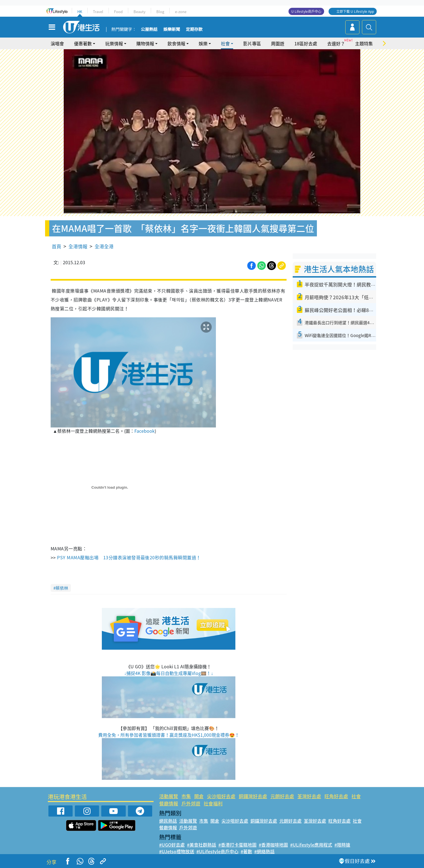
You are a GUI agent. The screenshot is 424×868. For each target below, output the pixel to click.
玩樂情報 (114, 43)
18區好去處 (306, 43)
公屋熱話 (149, 29)
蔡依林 (62, 588)
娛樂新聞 (172, 29)
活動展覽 (169, 796)
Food (118, 12)
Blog (160, 12)
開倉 (199, 796)
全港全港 (104, 246)
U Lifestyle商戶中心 (306, 11)
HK (80, 12)
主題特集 (364, 43)
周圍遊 (278, 43)
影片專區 (252, 43)
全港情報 (78, 246)
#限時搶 (342, 845)
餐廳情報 (169, 803)
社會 (225, 43)
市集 (186, 796)
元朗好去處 (282, 796)
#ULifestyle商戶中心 (217, 851)
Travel (98, 12)
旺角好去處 (336, 796)
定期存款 (194, 29)
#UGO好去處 (172, 845)
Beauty (140, 12)
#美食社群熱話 (202, 845)
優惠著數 (83, 43)
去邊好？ (336, 43)
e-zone (181, 12)
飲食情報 (176, 43)
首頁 (56, 246)
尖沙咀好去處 (221, 796)
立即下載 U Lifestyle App (355, 11)
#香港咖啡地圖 (273, 845)
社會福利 (213, 803)
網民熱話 (168, 821)
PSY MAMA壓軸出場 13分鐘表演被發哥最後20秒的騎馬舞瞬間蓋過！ (129, 557)
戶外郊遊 (191, 803)
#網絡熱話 (264, 851)
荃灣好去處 (309, 796)
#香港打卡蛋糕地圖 (237, 845)
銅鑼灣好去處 (253, 796)
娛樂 (203, 43)
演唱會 (57, 43)
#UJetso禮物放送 (177, 851)
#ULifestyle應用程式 (311, 845)
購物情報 (145, 43)
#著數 (246, 851)
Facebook (145, 431)
